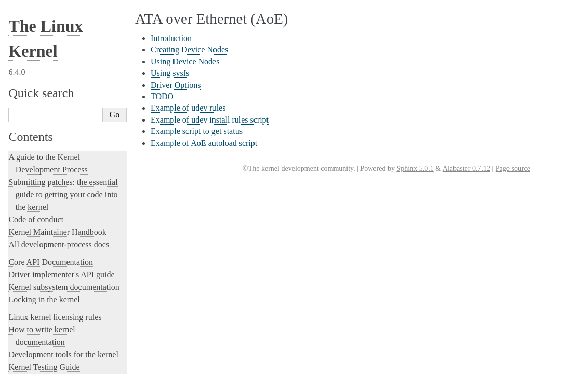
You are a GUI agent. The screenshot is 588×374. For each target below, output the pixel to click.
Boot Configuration (45, 194)
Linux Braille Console (49, 205)
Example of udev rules (53, 86)
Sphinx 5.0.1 (415, 169)
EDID (24, 338)
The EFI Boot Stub (44, 350)
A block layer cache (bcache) (59, 138)
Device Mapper (39, 327)
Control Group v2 (42, 238)
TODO (32, 76)
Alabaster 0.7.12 (466, 169)
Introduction (39, 25)
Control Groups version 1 (54, 227)
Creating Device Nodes (54, 36)
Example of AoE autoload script (66, 117)
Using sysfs (38, 56)
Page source (513, 169)
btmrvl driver (35, 216)
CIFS (23, 249)
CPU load (30, 272)
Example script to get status (60, 106)
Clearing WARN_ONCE (52, 260)
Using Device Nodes (50, 45)
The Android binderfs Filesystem (65, 149)
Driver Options (43, 66)
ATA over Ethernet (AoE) (56, 15)
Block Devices (37, 182)
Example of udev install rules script (70, 96)
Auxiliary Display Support (55, 127)
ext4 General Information (53, 360)
